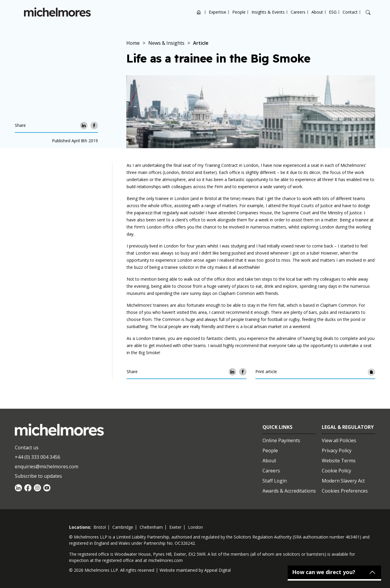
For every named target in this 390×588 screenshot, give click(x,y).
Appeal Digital (218, 570)
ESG (333, 12)
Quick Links (277, 427)
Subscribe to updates (38, 476)
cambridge (123, 527)
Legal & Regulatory (348, 427)
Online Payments (281, 440)
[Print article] (371, 372)
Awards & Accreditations (289, 491)
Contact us (27, 448)
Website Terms (339, 461)
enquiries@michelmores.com (47, 466)
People (239, 12)
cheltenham (151, 527)
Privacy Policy (337, 450)
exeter (175, 527)
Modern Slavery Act (343, 481)
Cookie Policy (336, 471)
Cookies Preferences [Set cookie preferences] (345, 491)
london (195, 527)
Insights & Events (268, 12)
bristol (100, 527)
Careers (298, 12)
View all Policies (339, 440)
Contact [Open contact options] (350, 12)
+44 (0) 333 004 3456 (38, 457)
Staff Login (275, 481)
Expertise (218, 12)
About (317, 12)
